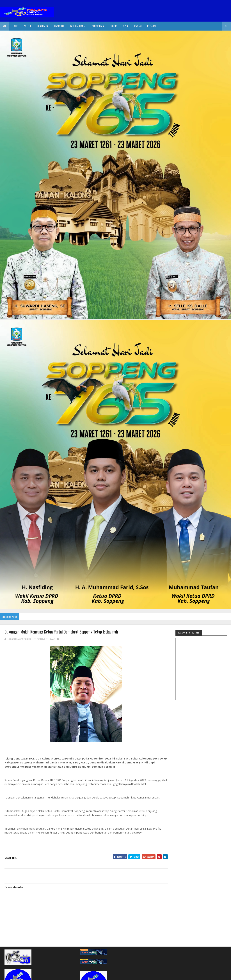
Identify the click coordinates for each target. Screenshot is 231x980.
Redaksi (152, 26)
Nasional (59, 26)
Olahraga (43, 26)
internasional (78, 26)
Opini (126, 26)
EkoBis (113, 26)
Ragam (138, 26)
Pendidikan (98, 26)
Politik (28, 26)
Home (15, 26)
